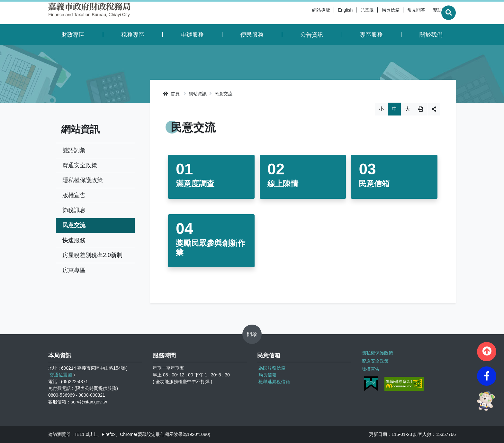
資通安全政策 (80, 165)
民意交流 (74, 225)
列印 (421, 109)
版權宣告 (74, 195)
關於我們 (431, 35)
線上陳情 (283, 184)
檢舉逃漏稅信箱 (274, 382)
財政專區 (73, 35)
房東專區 (74, 270)
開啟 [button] (252, 334)
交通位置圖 (61, 375)
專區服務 (371, 35)
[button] (487, 352)
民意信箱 (374, 184)
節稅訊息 (74, 210)
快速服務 (74, 240)
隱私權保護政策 (83, 180)
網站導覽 (306, 13)
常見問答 (401, 13)
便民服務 (252, 35)
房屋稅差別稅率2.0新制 (92, 255)
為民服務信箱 (272, 368)
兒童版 (352, 13)
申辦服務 (192, 35)
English (330, 13)
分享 (434, 109)
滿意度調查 (195, 184)
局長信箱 (375, 13)
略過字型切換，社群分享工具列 (303, 102)
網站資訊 (198, 94)
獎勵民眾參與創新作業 (211, 248)
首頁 (171, 94)
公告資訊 (312, 35)
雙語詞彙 (427, 13)
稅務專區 (133, 35)
